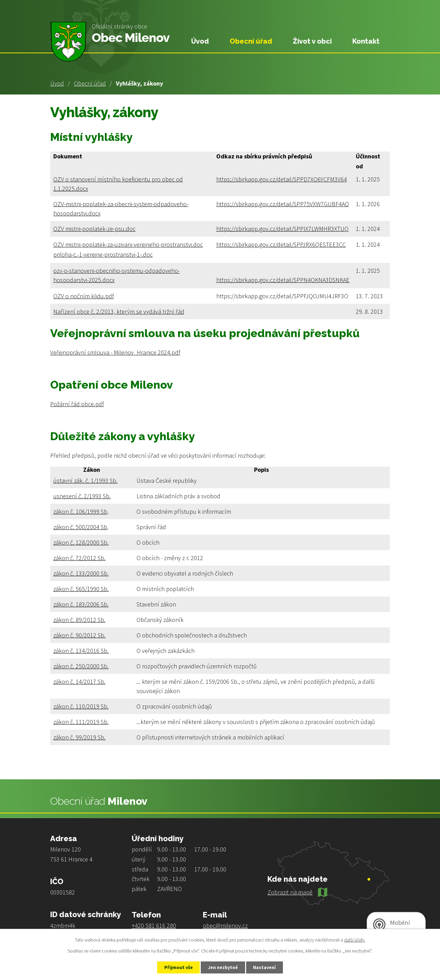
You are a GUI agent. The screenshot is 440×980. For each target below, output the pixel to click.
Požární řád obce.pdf (77, 404)
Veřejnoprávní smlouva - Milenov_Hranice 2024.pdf (115, 352)
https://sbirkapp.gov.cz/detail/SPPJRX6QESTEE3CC (281, 244)
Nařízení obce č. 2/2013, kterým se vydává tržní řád (119, 311)
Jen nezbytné (223, 967)
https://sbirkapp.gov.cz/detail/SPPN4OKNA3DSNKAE (283, 280)
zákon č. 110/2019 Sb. (81, 706)
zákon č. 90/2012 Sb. (79, 635)
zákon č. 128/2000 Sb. (81, 542)
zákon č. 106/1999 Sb (80, 511)
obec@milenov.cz (225, 926)
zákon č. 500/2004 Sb (80, 527)
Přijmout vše (178, 967)
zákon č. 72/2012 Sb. (79, 558)
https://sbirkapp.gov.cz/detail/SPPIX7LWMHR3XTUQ (282, 229)
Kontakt (366, 41)
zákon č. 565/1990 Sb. (81, 589)
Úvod (57, 83)
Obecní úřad (90, 83)
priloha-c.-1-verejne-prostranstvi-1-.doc (103, 254)
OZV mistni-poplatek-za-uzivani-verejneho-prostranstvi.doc (128, 244)
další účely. (355, 940)
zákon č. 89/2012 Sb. (79, 620)
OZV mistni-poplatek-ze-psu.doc (94, 229)
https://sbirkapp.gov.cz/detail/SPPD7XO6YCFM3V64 (282, 179)
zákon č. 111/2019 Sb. (81, 722)
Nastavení (265, 967)
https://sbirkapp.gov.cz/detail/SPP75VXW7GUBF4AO (283, 204)
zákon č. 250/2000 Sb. (81, 666)
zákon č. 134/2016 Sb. (81, 651)
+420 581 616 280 (154, 926)
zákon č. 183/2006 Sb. (81, 604)
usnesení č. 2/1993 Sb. (82, 496)
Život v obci (312, 41)
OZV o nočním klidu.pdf (84, 296)
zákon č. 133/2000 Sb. (81, 573)
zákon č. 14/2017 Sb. (79, 682)
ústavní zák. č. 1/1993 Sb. (85, 481)
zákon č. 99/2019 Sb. (79, 737)
